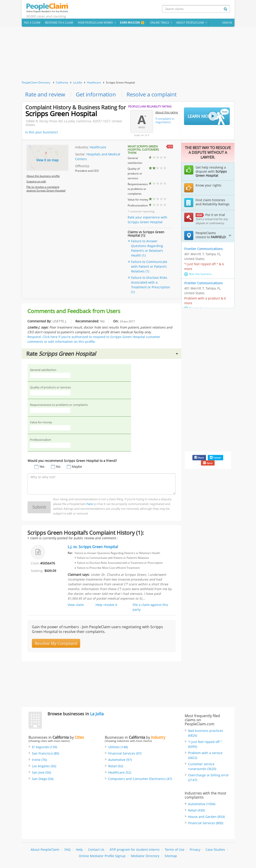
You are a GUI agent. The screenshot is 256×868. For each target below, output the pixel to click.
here (90, 504)
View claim (76, 605)
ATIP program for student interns (135, 850)
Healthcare (94, 82)
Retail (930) (196, 810)
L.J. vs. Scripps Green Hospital (93, 547)
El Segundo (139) (44, 747)
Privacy (195, 850)
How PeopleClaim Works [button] (95, 23)
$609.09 (50, 571)
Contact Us (96, 850)
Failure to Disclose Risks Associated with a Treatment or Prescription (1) (151, 285)
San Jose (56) (41, 773)
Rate (102, 354)
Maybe (77, 467)
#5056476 (48, 563)
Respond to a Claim (59, 23)
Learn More (208, 117)
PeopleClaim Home (48, 8)
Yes (42, 467)
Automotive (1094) (202, 804)
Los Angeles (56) (44, 766)
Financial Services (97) (125, 754)
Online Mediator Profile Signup (102, 856)
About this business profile (43, 176)
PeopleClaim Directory (36, 82)
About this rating (167, 112)
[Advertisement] (128, 54)
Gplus (208, 463)
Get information (96, 94)
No (58, 467)
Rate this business (198, 274)
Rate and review (45, 94)
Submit (39, 507)
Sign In (227, 23)
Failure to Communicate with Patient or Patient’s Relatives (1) (149, 267)
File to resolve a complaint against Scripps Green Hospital (46, 189)
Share (199, 458)
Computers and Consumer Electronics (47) (140, 779)
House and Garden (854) (206, 817)
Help (79, 850)
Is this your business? (42, 132)
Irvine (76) (39, 760)
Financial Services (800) (206, 823)
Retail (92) (116, 766)
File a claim (32, 23)
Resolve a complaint (152, 94)
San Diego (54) (43, 779)
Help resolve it (106, 605)
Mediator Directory (145, 856)
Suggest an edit (36, 181)
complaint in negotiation (165, 120)
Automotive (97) (120, 760)
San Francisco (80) (45, 754)
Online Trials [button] (160, 23)
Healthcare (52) (120, 773)
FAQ (68, 850)
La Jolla (78, 82)
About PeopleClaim (45, 850)
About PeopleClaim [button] (190, 23)
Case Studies (215, 850)
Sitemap (171, 856)
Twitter (215, 458)
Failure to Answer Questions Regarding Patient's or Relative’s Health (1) (147, 248)
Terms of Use (175, 850)
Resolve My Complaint (56, 643)
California (62, 82)
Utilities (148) (118, 747)
